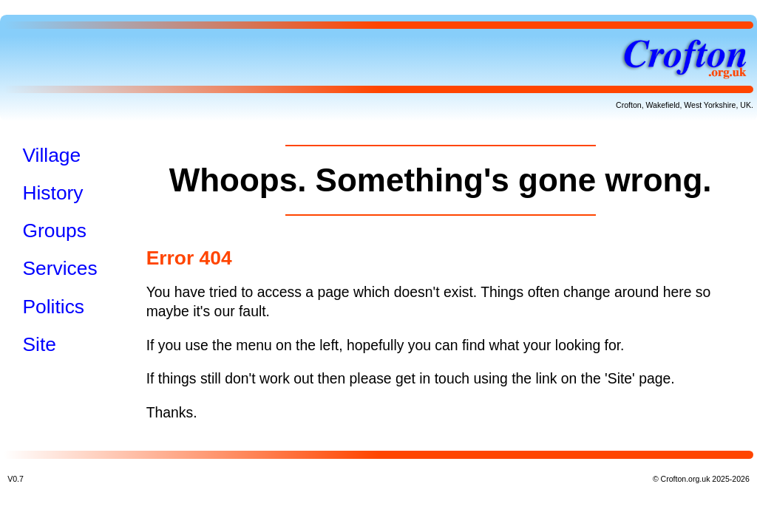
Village (51, 155)
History (52, 193)
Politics (53, 307)
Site (39, 344)
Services (60, 268)
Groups (54, 231)
